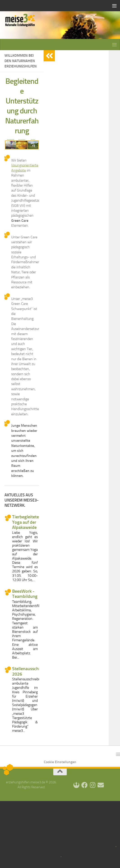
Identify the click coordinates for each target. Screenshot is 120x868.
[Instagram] (93, 785)
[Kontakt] (101, 785)
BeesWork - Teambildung (25, 594)
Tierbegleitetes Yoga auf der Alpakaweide (27, 522)
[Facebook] (84, 785)
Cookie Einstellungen (60, 762)
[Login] (76, 785)
